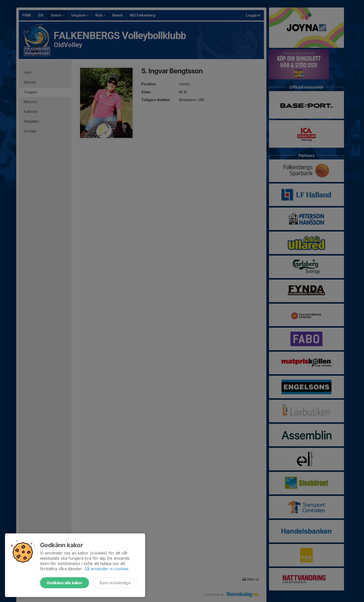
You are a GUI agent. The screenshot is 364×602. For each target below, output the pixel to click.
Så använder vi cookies (106, 569)
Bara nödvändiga (115, 583)
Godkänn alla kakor (65, 583)
